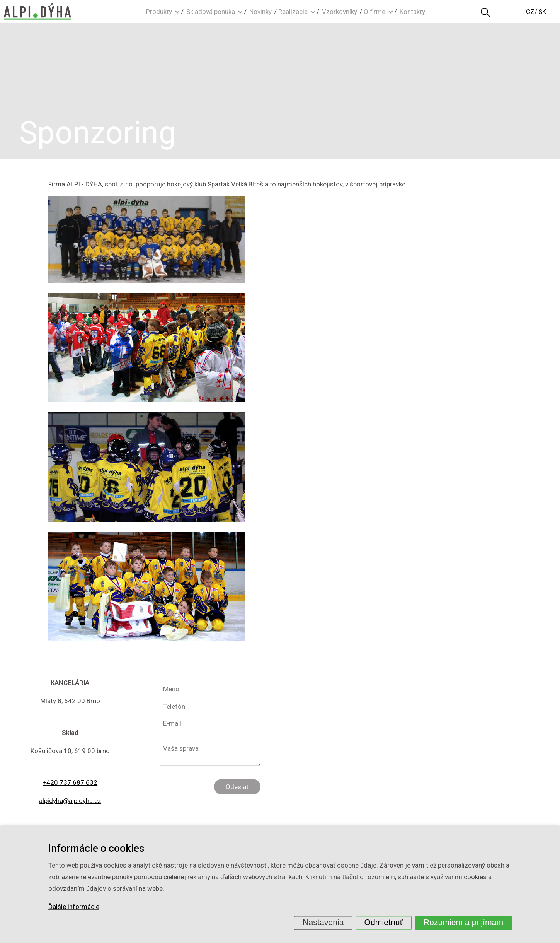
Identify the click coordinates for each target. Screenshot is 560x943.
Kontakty (412, 12)
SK (542, 12)
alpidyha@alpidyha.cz (70, 801)
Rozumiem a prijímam (464, 923)
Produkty (159, 12)
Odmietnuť (384, 923)
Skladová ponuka (211, 12)
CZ (530, 12)
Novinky (260, 12)
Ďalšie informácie (74, 907)
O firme (374, 12)
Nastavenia (323, 923)
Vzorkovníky (340, 12)
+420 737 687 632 (70, 782)
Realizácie (293, 12)
